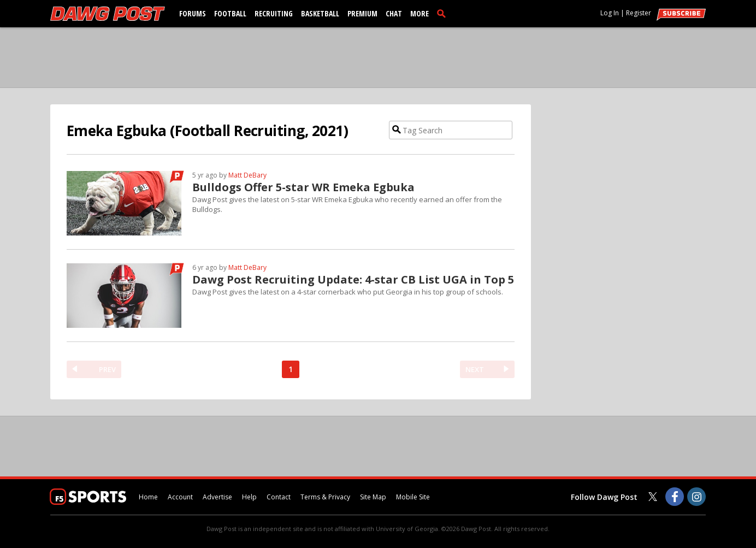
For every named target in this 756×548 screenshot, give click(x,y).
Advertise (217, 497)
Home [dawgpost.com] (148, 497)
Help (249, 497)
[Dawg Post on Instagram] (696, 497)
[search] (444, 13)
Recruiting (274, 13)
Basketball (320, 13)
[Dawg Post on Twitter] (653, 497)
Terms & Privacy (325, 497)
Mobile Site (413, 497)
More (420, 13)
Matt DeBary (247, 175)
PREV (107, 369)
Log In (610, 13)
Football (230, 13)
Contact (279, 497)
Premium (362, 13)
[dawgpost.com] (108, 14)
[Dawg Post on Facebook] (675, 497)
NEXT (475, 369)
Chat (394, 13)
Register (639, 13)
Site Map (373, 497)
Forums (193, 13)
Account (180, 497)
